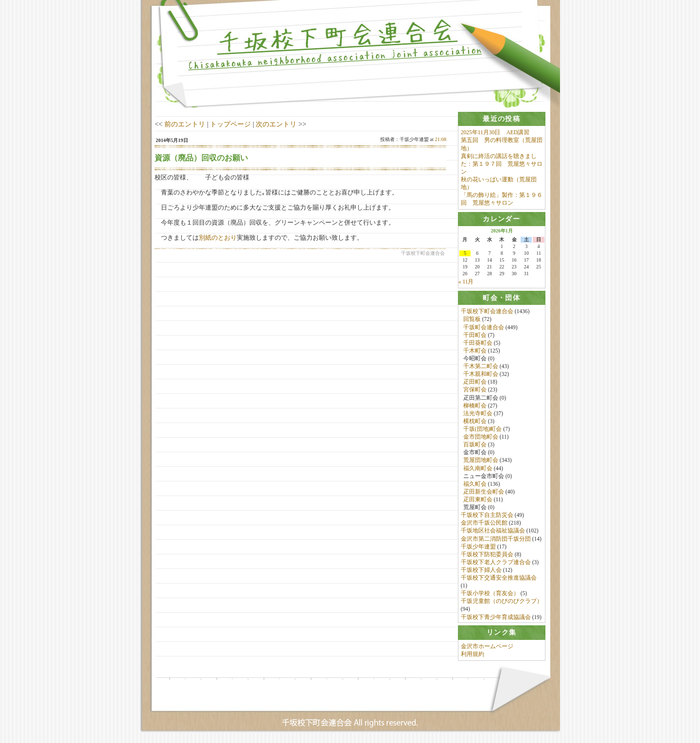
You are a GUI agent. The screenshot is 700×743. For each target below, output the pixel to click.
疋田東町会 (478, 500)
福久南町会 (478, 468)
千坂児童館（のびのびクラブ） (502, 601)
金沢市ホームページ (487, 647)
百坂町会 (475, 445)
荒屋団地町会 (481, 460)
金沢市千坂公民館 (484, 523)
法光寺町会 (478, 414)
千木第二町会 (481, 367)
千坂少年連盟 (478, 547)
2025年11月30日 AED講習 (495, 132)
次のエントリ (276, 124)
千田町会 (475, 336)
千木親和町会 (481, 374)
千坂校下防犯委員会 (487, 555)
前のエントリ (185, 124)
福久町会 (475, 484)
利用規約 (472, 655)
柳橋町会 (475, 406)
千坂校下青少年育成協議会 (496, 618)
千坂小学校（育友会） (490, 594)
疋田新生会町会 (484, 492)
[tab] (502, 119)
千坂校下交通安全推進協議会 (499, 578)
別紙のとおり (218, 238)
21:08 (441, 139)
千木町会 (475, 351)
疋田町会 (475, 382)
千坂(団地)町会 (483, 429)
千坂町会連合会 (484, 327)
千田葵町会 (478, 343)
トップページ (230, 124)
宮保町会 (475, 390)
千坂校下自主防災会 (487, 515)
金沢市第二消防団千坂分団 (496, 539)
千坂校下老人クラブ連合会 (496, 563)
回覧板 (472, 319)
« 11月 (466, 282)
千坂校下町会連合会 (487, 312)
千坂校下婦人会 (481, 570)
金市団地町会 (481, 437)
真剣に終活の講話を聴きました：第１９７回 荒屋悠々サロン (502, 164)
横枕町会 (475, 422)
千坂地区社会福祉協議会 (493, 531)
